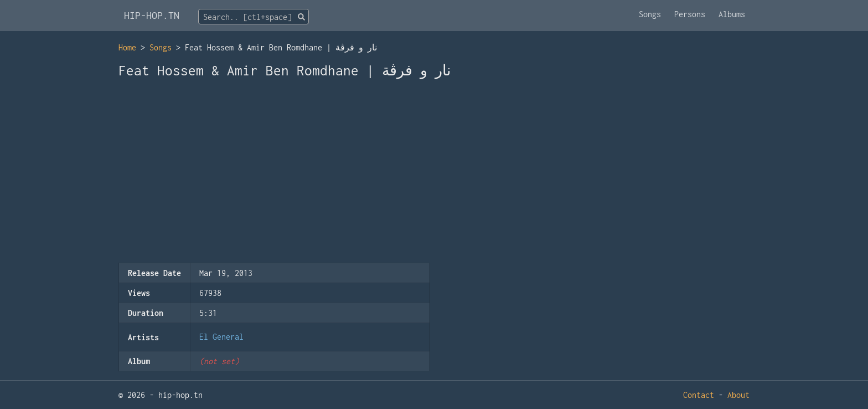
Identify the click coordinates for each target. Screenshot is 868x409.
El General (221, 337)
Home (127, 47)
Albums (732, 14)
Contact (699, 395)
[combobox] (254, 17)
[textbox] (254, 17)
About (738, 395)
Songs (650, 14)
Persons (690, 14)
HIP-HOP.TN (152, 15)
